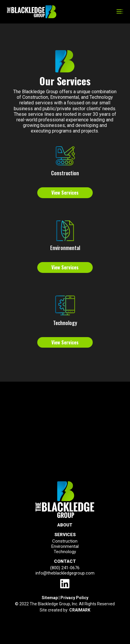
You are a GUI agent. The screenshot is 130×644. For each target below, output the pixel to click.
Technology (65, 323)
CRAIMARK (80, 610)
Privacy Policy (74, 598)
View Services (65, 193)
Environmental (65, 248)
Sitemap (50, 598)
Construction (65, 173)
